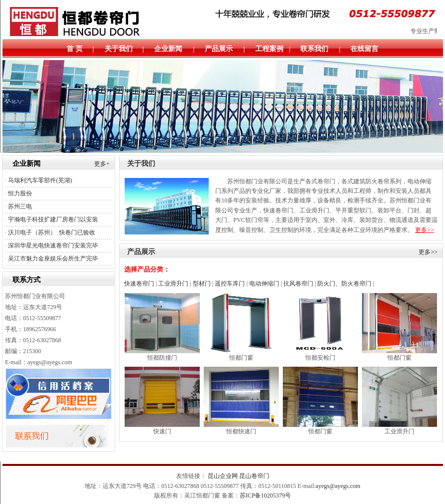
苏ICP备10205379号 (266, 495)
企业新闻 (168, 49)
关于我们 (119, 49)
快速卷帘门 (139, 284)
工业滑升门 (173, 284)
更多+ (102, 164)
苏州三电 (20, 206)
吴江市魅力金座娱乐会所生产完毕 (53, 259)
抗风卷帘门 (298, 284)
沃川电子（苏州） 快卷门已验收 (52, 232)
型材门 (202, 284)
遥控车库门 (230, 284)
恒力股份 (20, 193)
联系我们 (314, 49)
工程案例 (269, 49)
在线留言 (364, 49)
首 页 (75, 49)
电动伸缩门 (264, 284)
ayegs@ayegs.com (338, 486)
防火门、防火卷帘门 (344, 284)
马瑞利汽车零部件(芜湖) (40, 180)
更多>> (424, 230)
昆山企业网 (223, 476)
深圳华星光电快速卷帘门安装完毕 (53, 245)
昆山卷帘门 (254, 476)
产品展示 (219, 49)
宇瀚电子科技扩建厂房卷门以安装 (53, 219)
